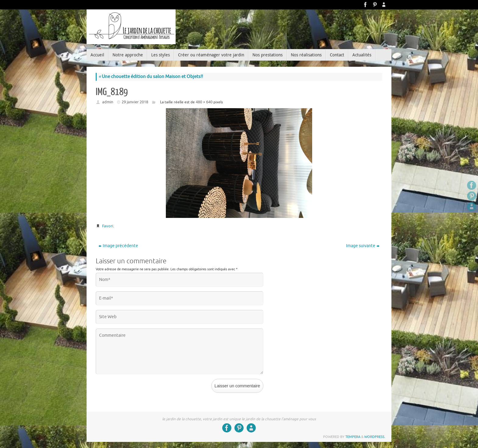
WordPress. (375, 437)
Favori (108, 226)
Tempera (353, 437)
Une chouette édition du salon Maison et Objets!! (151, 77)
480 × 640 (204, 102)
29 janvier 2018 (135, 102)
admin (108, 102)
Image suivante (363, 246)
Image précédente (118, 246)
